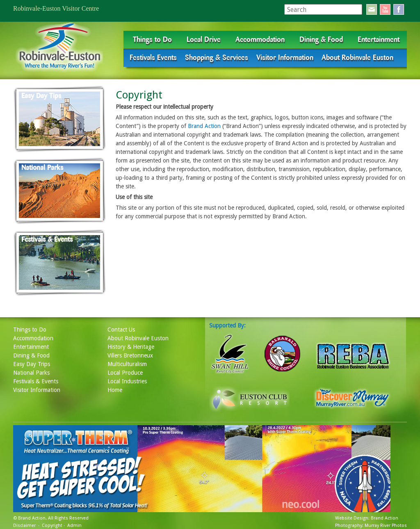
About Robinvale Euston (357, 57)
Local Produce (125, 373)
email (372, 9)
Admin (74, 526)
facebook (399, 9)
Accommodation (260, 39)
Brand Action (204, 126)
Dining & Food (321, 39)
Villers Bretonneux (130, 355)
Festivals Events (153, 57)
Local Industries (127, 381)
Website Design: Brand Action (367, 518)
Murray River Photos (386, 526)
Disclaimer (24, 526)
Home (115, 390)
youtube (385, 9)
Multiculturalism (127, 364)
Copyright (52, 526)
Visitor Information (285, 57)
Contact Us (121, 330)
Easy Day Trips (32, 364)
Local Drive (204, 39)
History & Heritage (131, 347)
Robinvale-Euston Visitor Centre (56, 8)
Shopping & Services (217, 57)
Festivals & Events (36, 381)
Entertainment (379, 39)
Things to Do (152, 39)
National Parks (31, 373)
